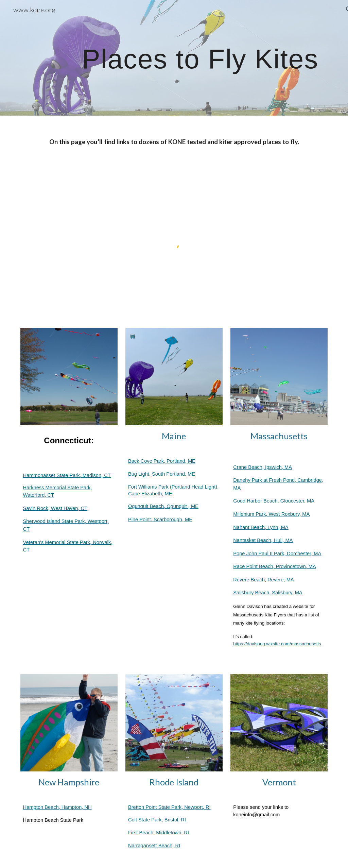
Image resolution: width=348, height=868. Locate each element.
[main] (200, 58)
